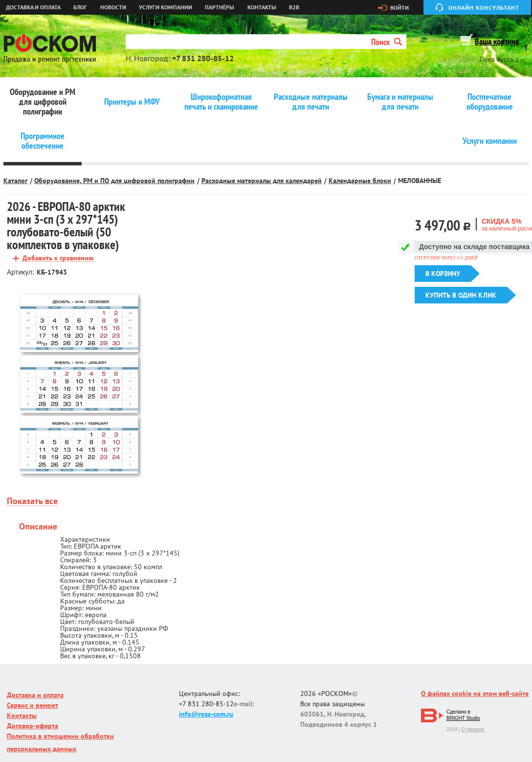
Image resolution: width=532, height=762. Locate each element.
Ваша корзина (497, 41)
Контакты (262, 7)
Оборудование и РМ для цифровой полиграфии (43, 102)
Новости (113, 7)
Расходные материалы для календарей (262, 181)
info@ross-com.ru (206, 714)
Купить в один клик (461, 295)
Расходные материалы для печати (311, 102)
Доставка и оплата (33, 7)
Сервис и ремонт (33, 705)
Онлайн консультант (484, 8)
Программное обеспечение (43, 141)
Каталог (15, 181)
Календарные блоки (360, 181)
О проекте (473, 729)
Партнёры (220, 7)
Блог (80, 7)
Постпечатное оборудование (490, 102)
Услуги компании (166, 7)
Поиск (387, 42)
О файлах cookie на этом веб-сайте (475, 693)
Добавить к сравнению (58, 258)
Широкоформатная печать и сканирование (221, 102)
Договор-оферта (33, 726)
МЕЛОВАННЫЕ (420, 181)
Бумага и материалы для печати (400, 102)
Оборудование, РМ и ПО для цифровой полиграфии (114, 181)
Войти (399, 8)
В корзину (443, 274)
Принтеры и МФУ (132, 102)
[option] (79, 384)
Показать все (32, 501)
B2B (294, 7)
